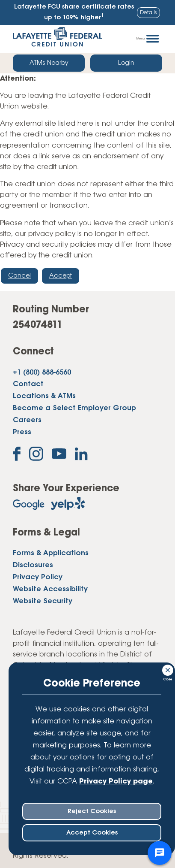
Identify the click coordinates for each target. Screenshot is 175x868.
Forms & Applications (51, 553)
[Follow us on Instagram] (36, 455)
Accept (61, 276)
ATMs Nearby (49, 63)
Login (126, 63)
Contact (28, 384)
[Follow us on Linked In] (81, 456)
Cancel (19, 276)
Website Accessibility (50, 589)
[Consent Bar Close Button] (168, 669)
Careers (27, 420)
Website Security (43, 601)
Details (148, 13)
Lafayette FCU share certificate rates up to (74, 12)
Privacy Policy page (116, 782)
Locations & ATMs (44, 396)
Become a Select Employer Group (74, 408)
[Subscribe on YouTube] (59, 455)
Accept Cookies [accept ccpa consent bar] (92, 833)
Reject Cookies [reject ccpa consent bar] (92, 811)
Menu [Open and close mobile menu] (148, 39)
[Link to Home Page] (58, 39)
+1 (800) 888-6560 (42, 373)
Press (22, 432)
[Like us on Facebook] (17, 455)
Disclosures (33, 565)
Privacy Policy (38, 577)
